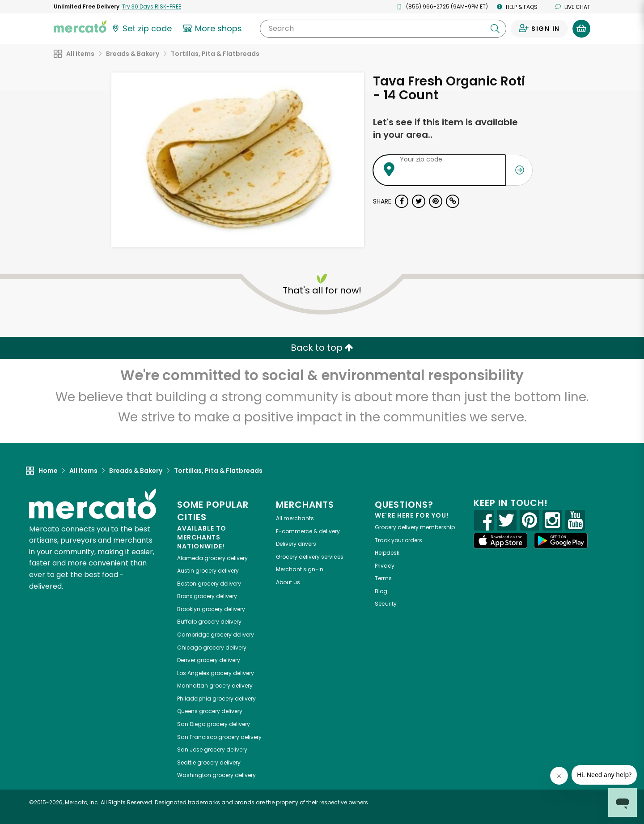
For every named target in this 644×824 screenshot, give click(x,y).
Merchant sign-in (300, 569)
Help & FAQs (517, 7)
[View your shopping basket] (581, 29)
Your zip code (421, 159)
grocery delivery (212, 558)
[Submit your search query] (495, 29)
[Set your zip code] (141, 29)
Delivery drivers (296, 544)
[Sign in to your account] (539, 29)
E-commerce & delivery (308, 531)
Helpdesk (387, 553)
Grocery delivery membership (415, 527)
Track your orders (398, 540)
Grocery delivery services (310, 557)
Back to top (322, 348)
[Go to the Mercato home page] (80, 26)
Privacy (385, 566)
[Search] (383, 29)
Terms (383, 578)
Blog (381, 591)
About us (288, 582)
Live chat (573, 7)
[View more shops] (214, 29)
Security (386, 604)
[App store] (500, 541)
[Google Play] (561, 541)
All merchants (295, 518)
